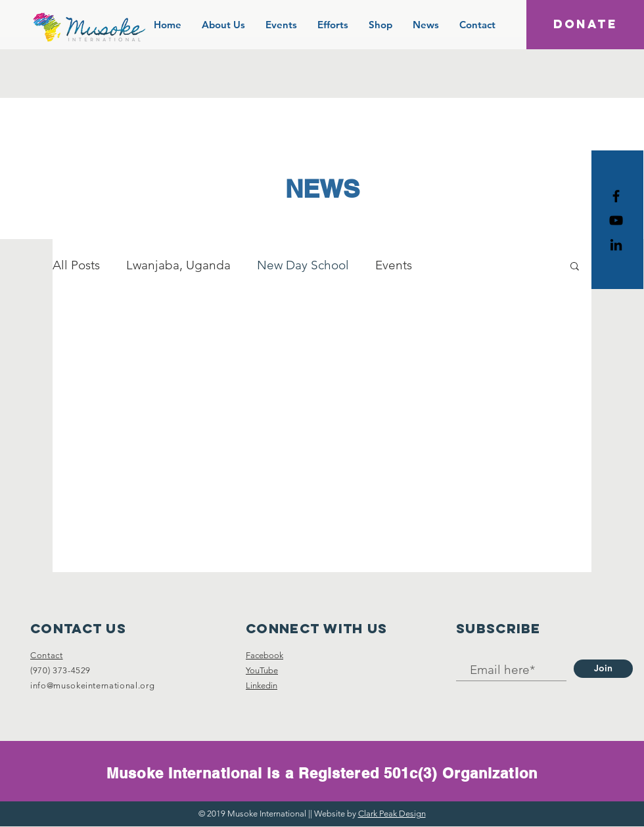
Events (394, 265)
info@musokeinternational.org (92, 685)
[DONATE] (585, 25)
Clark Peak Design (392, 814)
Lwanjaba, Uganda (178, 265)
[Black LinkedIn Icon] (616, 245)
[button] (575, 267)
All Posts (76, 265)
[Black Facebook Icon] (616, 196)
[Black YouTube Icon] (616, 220)
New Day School (303, 265)
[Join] (603, 669)
